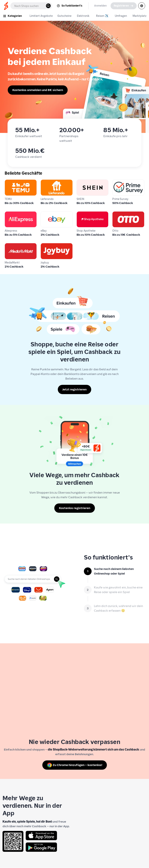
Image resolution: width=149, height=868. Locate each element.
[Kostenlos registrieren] (75, 508)
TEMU (9, 182)
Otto (116, 214)
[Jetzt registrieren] (74, 389)
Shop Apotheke (87, 214)
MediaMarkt (13, 245)
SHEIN (81, 182)
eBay (44, 214)
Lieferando (48, 182)
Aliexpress (12, 214)
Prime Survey (122, 182)
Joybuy (45, 245)
